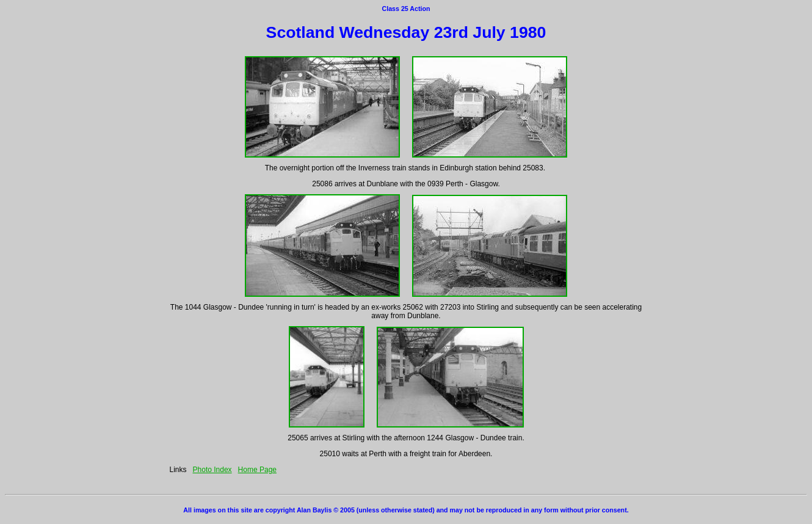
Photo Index (212, 470)
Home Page (257, 470)
